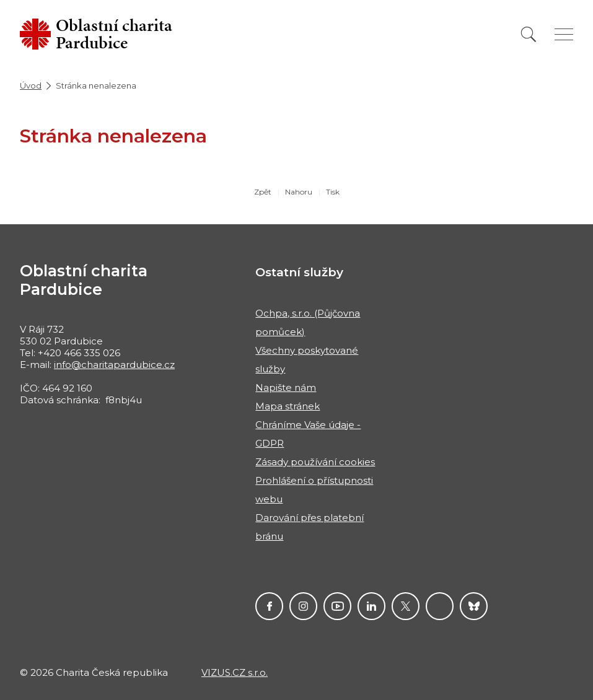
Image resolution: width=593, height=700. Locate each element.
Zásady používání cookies (315, 462)
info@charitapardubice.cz (114, 365)
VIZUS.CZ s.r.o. (235, 672)
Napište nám (286, 387)
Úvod (31, 85)
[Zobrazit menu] (564, 34)
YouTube (337, 606)
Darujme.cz (474, 606)
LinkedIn (371, 606)
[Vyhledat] (529, 34)
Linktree (440, 606)
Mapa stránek (288, 406)
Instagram (303, 606)
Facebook (269, 606)
